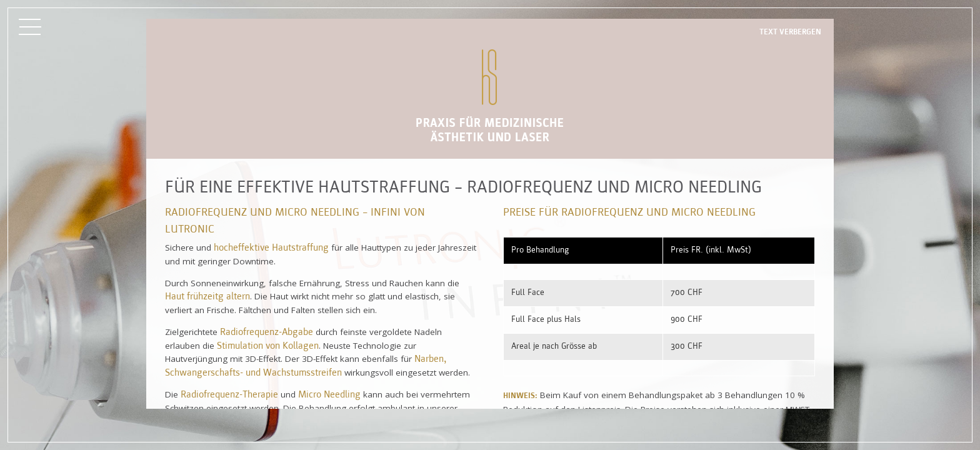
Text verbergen (790, 32)
